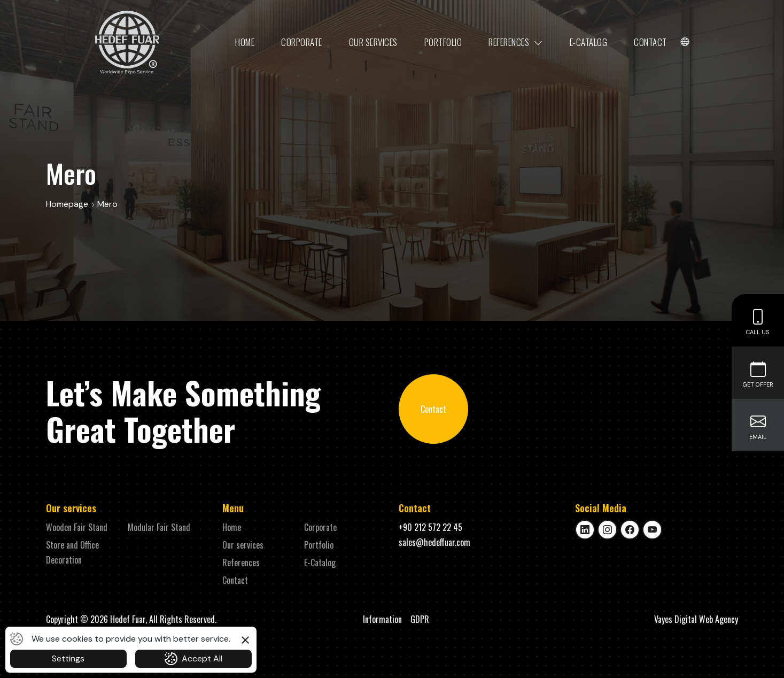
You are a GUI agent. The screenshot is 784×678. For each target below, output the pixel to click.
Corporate (302, 42)
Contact (650, 42)
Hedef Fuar (128, 619)
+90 (430, 527)
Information (382, 619)
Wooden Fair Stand (77, 527)
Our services (373, 42)
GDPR (420, 619)
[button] (245, 638)
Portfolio (443, 42)
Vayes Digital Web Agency (696, 619)
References (516, 42)
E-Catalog (589, 42)
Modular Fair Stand (159, 527)
